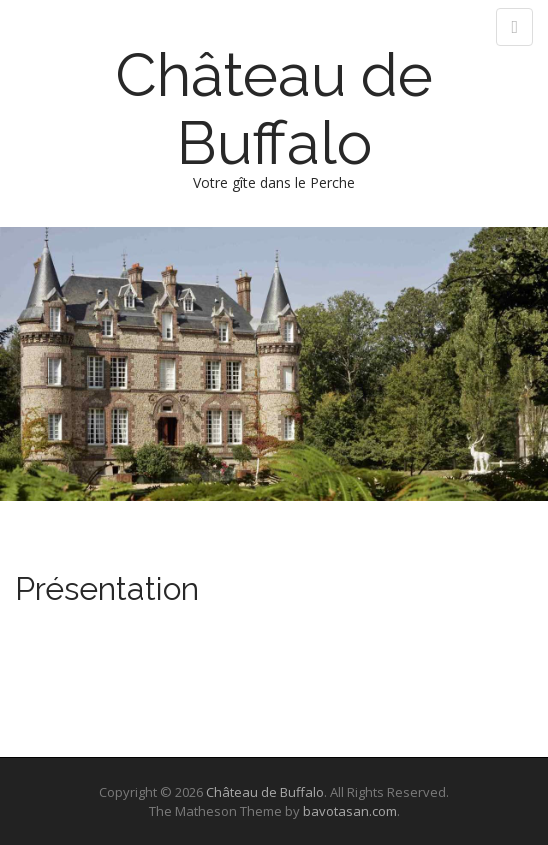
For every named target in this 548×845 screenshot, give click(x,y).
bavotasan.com (350, 811)
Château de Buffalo (274, 109)
